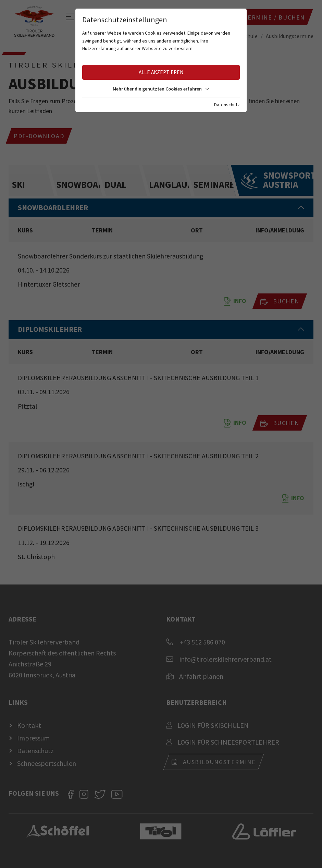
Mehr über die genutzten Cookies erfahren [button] (161, 89)
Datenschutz (227, 105)
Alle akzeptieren (161, 72)
